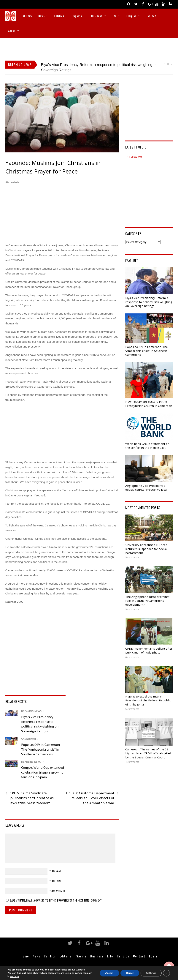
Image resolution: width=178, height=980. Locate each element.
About (12, 31)
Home (28, 16)
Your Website (57, 891)
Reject (129, 973)
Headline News (31, 762)
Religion (131, 16)
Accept (108, 973)
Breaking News (31, 711)
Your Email (56, 881)
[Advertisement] (89, 48)
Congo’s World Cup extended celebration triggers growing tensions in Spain (43, 772)
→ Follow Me (134, 157)
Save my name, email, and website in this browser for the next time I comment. (56, 900)
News (42, 16)
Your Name (55, 871)
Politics (59, 16)
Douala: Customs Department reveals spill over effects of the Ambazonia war (92, 798)
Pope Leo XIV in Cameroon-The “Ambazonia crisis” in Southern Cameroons (41, 749)
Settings (151, 973)
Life (114, 16)
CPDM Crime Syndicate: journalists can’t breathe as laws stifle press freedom (30, 798)
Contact (151, 16)
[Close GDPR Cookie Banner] (166, 973)
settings (19, 976)
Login (153, 956)
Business (97, 16)
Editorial (66, 956)
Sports (78, 16)
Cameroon (29, 739)
